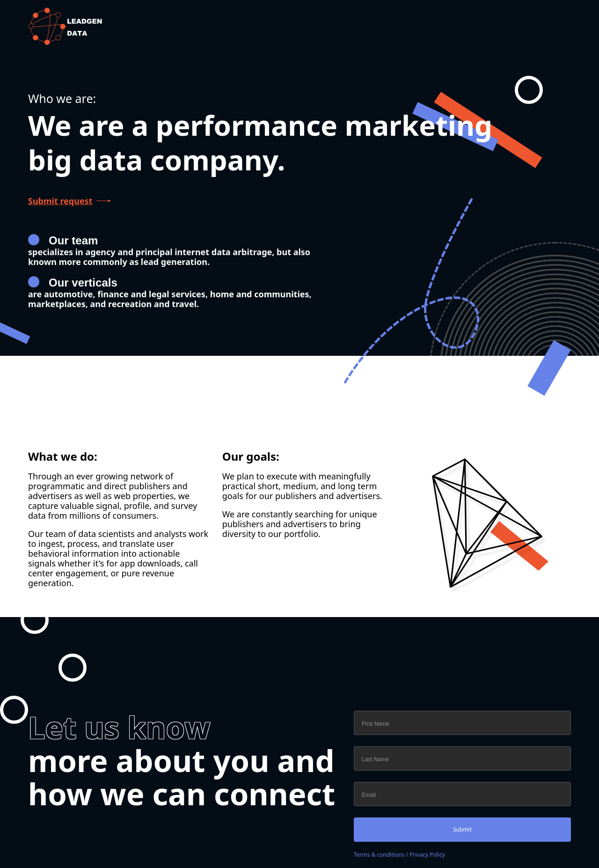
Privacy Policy (427, 855)
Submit (462, 829)
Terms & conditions (379, 855)
